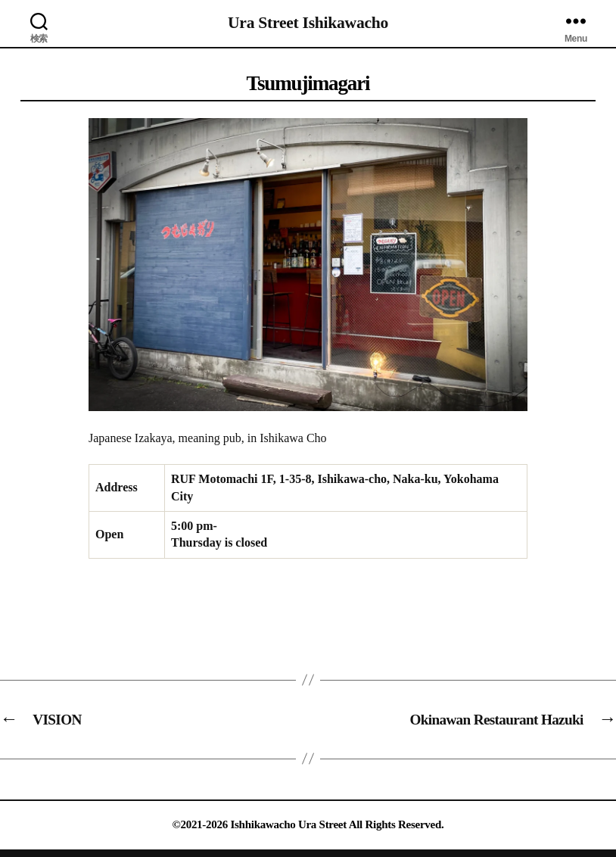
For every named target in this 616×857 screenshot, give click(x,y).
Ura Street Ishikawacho (308, 23)
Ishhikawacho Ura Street (288, 824)
